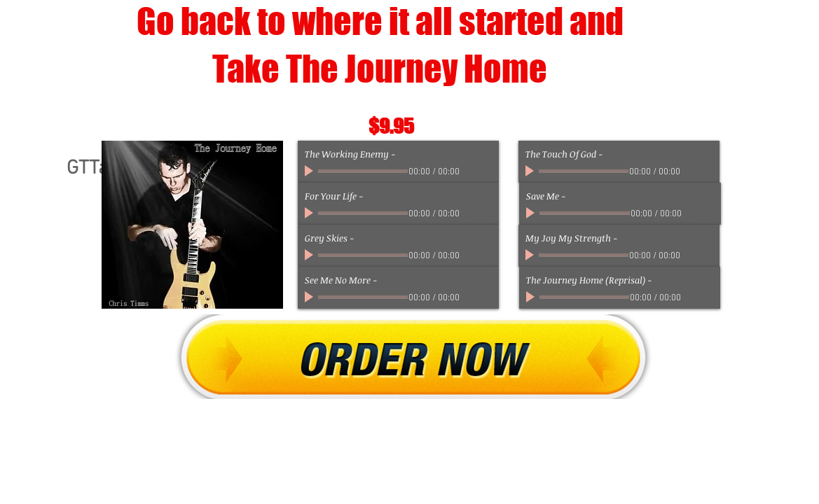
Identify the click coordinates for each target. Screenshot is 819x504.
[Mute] (469, 171)
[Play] (310, 171)
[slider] (485, 171)
